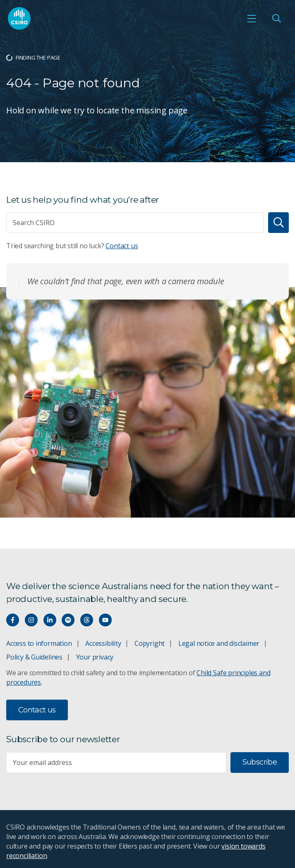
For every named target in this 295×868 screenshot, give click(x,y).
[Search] (278, 223)
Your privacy (95, 657)
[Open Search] (276, 18)
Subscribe (260, 762)
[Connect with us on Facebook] (13, 620)
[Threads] (87, 620)
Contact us (122, 246)
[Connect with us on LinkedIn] (50, 620)
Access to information (39, 643)
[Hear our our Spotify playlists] (68, 620)
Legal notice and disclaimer (219, 643)
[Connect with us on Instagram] (31, 620)
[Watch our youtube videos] (105, 620)
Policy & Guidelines (34, 657)
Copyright (150, 643)
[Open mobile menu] (252, 18)
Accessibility (103, 643)
